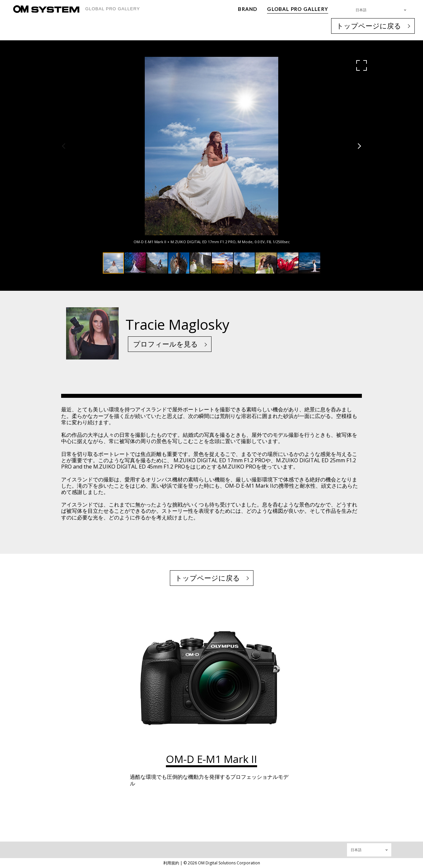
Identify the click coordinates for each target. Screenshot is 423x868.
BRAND (248, 9)
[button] (362, 65)
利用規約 (171, 863)
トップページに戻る (369, 26)
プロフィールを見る (166, 344)
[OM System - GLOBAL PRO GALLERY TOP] (46, 9)
